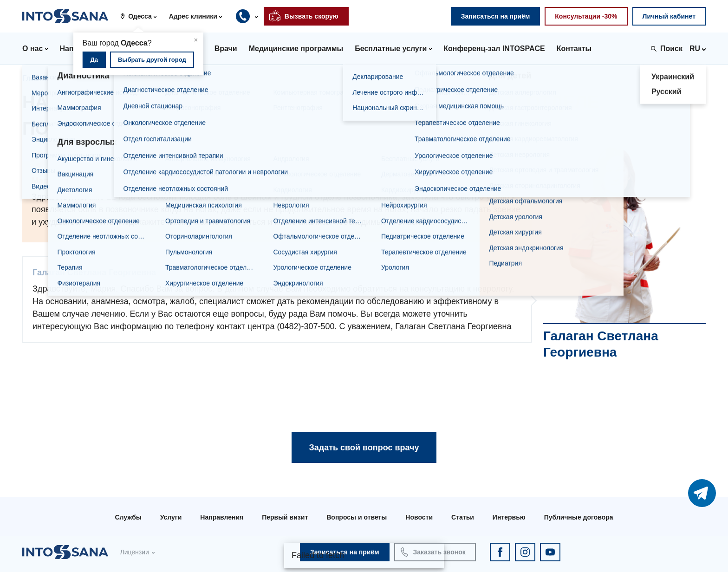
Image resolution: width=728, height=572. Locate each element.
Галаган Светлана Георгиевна (158, 78)
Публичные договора (579, 517)
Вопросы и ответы (357, 517)
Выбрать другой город (152, 60)
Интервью (509, 517)
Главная (37, 78)
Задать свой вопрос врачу (364, 448)
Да (94, 60)
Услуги (171, 517)
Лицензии (134, 552)
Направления (222, 517)
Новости (419, 517)
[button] (142, 16)
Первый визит (285, 517)
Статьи (463, 517)
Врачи (78, 78)
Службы (128, 517)
